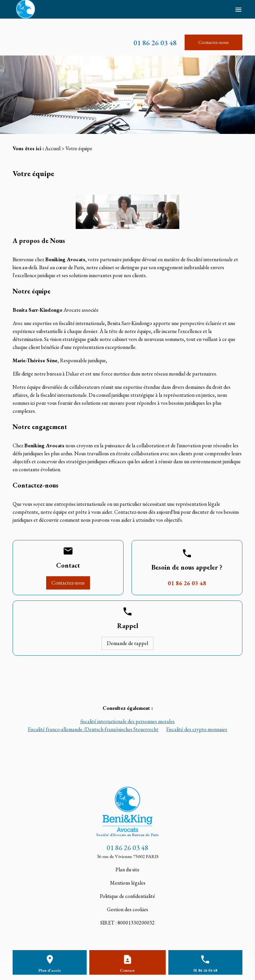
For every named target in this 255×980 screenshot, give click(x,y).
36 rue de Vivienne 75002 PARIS (128, 856)
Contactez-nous (213, 42)
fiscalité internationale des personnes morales (127, 721)
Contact (127, 970)
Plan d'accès (50, 970)
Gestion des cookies (127, 909)
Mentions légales (128, 883)
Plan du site (127, 870)
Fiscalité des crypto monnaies (197, 729)
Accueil (53, 148)
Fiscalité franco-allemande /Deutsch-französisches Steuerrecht (93, 729)
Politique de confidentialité (127, 896)
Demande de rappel (127, 643)
